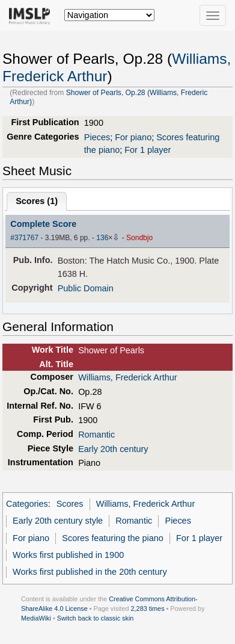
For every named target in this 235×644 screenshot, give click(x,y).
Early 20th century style (58, 521)
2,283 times (148, 608)
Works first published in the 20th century (90, 572)
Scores (70, 504)
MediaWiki (36, 618)
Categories (27, 504)
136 (102, 238)
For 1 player (148, 150)
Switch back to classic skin (96, 618)
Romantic (96, 435)
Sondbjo (139, 238)
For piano (133, 137)
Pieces (97, 137)
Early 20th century (113, 449)
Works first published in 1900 (68, 555)
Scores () (37, 201)
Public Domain (86, 288)
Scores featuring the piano (113, 538)
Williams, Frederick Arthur (127, 377)
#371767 (24, 238)
